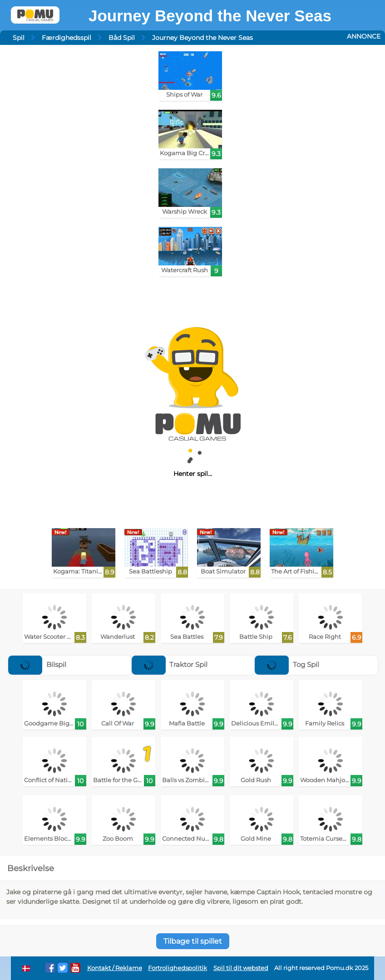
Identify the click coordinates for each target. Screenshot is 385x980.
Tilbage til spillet (193, 941)
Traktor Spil (170, 664)
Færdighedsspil (67, 38)
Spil (19, 38)
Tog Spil (287, 664)
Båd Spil (122, 38)
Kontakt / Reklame (115, 968)
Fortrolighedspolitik (178, 968)
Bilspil (37, 664)
